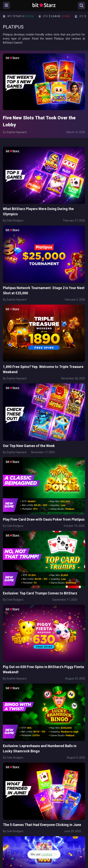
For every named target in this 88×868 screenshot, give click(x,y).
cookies (47, 854)
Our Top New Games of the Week (29, 446)
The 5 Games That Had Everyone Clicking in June (42, 825)
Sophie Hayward (16, 132)
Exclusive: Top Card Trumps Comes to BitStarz (40, 593)
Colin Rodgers (15, 220)
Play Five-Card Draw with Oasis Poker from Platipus (44, 519)
